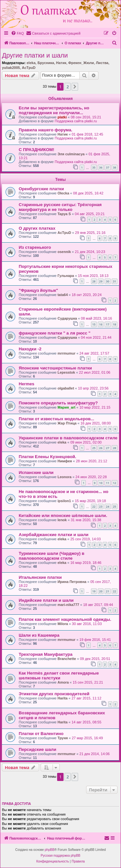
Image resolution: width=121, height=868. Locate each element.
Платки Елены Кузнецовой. (47, 457)
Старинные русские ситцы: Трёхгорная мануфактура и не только (60, 207)
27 (107, 448)
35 (94, 167)
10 (101, 483)
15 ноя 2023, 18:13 (93, 276)
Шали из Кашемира (39, 635)
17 (107, 324)
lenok (62, 520)
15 (94, 324)
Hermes (26, 384)
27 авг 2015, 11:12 (86, 698)
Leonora (64, 477)
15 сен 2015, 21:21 (88, 682)
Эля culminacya (71, 154)
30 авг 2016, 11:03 (87, 624)
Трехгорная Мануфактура (46, 654)
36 (101, 167)
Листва (102, 63)
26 (101, 448)
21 (107, 591)
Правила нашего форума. (45, 130)
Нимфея (65, 461)
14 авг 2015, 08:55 (86, 722)
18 (115, 324)
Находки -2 (30, 349)
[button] (75, 87)
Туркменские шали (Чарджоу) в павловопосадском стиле (51, 556)
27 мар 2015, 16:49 (87, 738)
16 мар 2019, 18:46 (86, 563)
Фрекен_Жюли (81, 63)
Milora (63, 624)
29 (101, 281)
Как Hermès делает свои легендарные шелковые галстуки (59, 676)
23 (101, 506)
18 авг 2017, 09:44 (98, 605)
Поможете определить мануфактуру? (58, 403)
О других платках (37, 228)
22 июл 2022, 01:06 (95, 372)
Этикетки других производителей (54, 694)
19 (94, 591)
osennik (64, 252)
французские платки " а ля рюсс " (55, 333)
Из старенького (35, 247)
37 (107, 167)
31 (115, 281)
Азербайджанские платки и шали (54, 535)
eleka (31, 63)
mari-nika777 (68, 605)
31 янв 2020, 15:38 (86, 520)
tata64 (63, 295)
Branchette (67, 659)
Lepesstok (66, 372)
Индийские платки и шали (46, 600)
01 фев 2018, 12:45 (87, 134)
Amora (63, 682)
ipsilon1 (64, 501)
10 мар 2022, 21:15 (95, 407)
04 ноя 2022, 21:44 (96, 337)
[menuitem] (17, 33)
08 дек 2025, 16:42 (88, 193)
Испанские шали (36, 472)
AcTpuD (29, 68)
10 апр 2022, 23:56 (93, 388)
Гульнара (66, 276)
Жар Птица (67, 423)
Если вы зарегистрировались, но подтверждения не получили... (54, 110)
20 (101, 591)
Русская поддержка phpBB (60, 856)
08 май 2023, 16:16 (96, 318)
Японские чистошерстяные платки (55, 368)
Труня (63, 738)
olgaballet (66, 388)
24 (107, 506)
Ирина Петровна (72, 582)
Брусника (46, 63)
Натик (61, 63)
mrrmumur (66, 353)
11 (107, 483)
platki (62, 117)
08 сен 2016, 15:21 (86, 117)
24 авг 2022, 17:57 (94, 353)
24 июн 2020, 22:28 (91, 477)
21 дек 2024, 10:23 (90, 252)
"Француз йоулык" (38, 290)
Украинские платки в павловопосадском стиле (68, 438)
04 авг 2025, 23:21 (90, 214)
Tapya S (64, 214)
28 (94, 281)
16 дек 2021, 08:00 (96, 423)
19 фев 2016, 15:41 (95, 640)
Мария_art (66, 407)
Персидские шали (37, 749)
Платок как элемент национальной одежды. (65, 619)
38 (115, 167)
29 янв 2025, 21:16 (90, 233)
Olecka (63, 193)
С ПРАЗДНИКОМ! (36, 150)
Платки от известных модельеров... (56, 419)
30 (107, 281)
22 (94, 506)
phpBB (50, 850)
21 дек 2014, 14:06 (95, 754)
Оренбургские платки (41, 189)
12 (115, 483)
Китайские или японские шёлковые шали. (63, 516)
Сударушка (67, 318)
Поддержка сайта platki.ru (76, 121)
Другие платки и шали (35, 55)
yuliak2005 (11, 68)
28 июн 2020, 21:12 (91, 461)
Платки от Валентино (41, 734)
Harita (62, 698)
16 (101, 324)
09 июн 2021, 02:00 (86, 442)
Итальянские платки (40, 577)
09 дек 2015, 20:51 (95, 659)
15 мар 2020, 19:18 (90, 501)
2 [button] (68, 87)
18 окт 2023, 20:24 (87, 295)
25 (94, 448)
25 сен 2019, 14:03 (86, 539)
